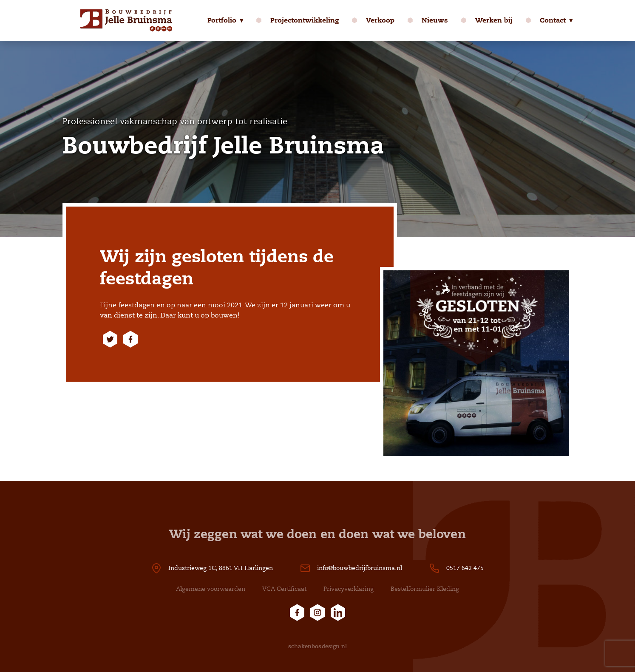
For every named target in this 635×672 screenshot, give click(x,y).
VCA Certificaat (284, 589)
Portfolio (222, 20)
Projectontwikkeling (305, 20)
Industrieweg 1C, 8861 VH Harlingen (221, 568)
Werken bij (494, 20)
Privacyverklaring (349, 589)
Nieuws (435, 20)
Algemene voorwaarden (211, 589)
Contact (553, 20)
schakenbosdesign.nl (318, 646)
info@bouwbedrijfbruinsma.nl (360, 568)
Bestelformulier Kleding (425, 589)
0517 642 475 (465, 568)
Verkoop (380, 20)
